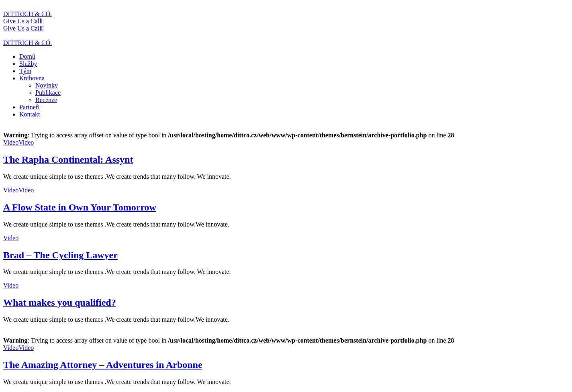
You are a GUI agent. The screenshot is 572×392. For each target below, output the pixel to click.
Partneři (30, 107)
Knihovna (32, 78)
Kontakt (30, 114)
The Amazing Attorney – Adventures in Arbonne (103, 365)
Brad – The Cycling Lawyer (60, 255)
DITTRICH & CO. (28, 14)
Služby (28, 64)
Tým (25, 71)
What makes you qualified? (60, 302)
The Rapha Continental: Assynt (68, 159)
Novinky (47, 85)
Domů (27, 56)
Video (11, 142)
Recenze (46, 100)
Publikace (48, 93)
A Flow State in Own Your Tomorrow (80, 207)
